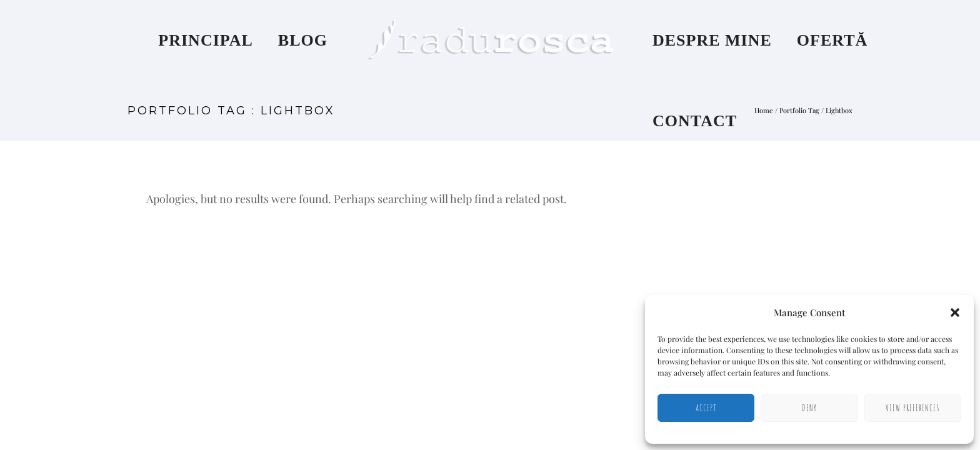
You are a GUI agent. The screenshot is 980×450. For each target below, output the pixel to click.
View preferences (913, 408)
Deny (809, 408)
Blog (303, 40)
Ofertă (832, 40)
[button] (955, 312)
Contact (695, 121)
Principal (206, 40)
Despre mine (712, 40)
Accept (706, 408)
